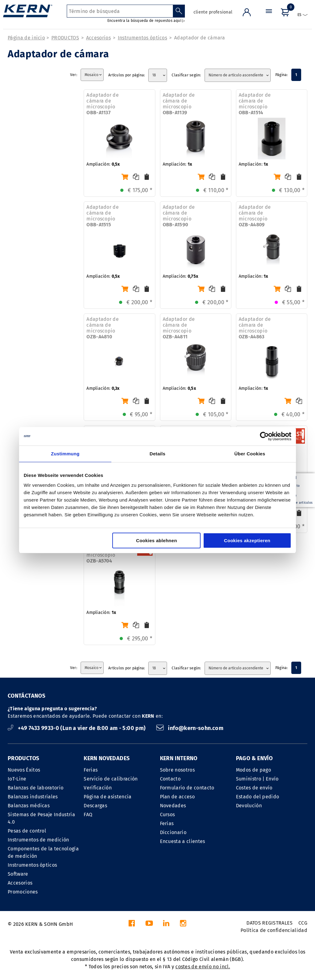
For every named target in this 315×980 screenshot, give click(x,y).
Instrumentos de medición (38, 840)
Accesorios (98, 38)
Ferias (91, 770)
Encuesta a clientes (183, 841)
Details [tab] (157, 454)
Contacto (170, 779)
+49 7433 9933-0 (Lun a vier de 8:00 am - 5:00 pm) (77, 728)
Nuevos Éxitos (24, 770)
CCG (303, 923)
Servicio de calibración (111, 779)
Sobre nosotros (177, 770)
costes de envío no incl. (203, 967)
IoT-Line (17, 779)
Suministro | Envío (257, 779)
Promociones (23, 892)
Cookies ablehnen (156, 540)
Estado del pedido (257, 797)
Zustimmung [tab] (65, 454)
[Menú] (269, 17)
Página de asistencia (108, 797)
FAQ (88, 815)
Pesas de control (27, 831)
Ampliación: (103, 164)
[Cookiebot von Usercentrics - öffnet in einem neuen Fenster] (264, 436)
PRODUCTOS (65, 38)
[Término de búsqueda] (120, 11)
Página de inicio (26, 38)
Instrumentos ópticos (142, 38)
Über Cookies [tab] (250, 454)
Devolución (249, 806)
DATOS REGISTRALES (269, 923)
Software (18, 874)
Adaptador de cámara (199, 38)
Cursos (167, 815)
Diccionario (173, 832)
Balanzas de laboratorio (36, 788)
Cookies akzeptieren (247, 540)
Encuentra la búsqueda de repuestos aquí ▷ (146, 21)
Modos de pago (253, 770)
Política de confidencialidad (274, 930)
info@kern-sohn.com (190, 728)
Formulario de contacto (187, 788)
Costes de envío (254, 788)
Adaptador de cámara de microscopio (103, 104)
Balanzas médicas (29, 806)
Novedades (173, 806)
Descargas (95, 806)
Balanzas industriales (33, 797)
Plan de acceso (177, 797)
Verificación (98, 788)
